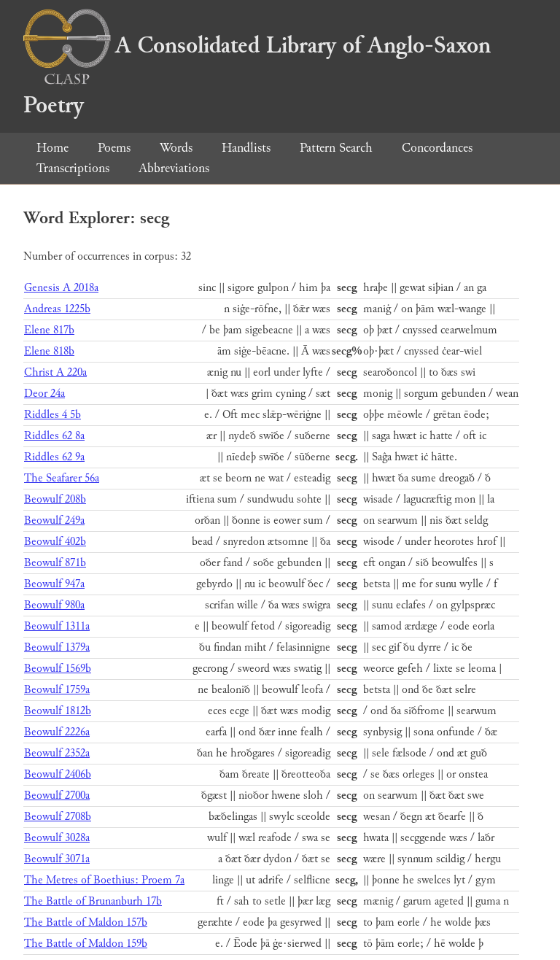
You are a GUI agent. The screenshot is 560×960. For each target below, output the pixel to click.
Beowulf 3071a (57, 859)
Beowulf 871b (55, 563)
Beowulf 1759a (57, 690)
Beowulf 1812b (58, 711)
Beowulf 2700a (57, 796)
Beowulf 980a (54, 605)
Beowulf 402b (55, 542)
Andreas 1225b (57, 309)
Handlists (246, 148)
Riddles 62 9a (54, 457)
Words (176, 148)
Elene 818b (49, 351)
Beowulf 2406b (58, 774)
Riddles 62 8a (54, 436)
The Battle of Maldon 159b (86, 944)
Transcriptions (73, 168)
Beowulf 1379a (57, 647)
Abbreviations (174, 168)
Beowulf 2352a (57, 753)
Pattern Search (336, 148)
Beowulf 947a (54, 584)
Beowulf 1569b (58, 669)
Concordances (437, 148)
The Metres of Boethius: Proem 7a (104, 880)
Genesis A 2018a (61, 288)
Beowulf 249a (54, 520)
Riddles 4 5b (52, 415)
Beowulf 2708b (58, 817)
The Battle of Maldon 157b (86, 922)
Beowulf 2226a (57, 732)
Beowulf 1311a (57, 626)
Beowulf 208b (55, 499)
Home (52, 148)
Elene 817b (49, 330)
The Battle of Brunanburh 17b (93, 901)
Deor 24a (44, 394)
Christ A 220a (55, 372)
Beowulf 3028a (57, 838)
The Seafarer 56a (62, 478)
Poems (114, 148)
